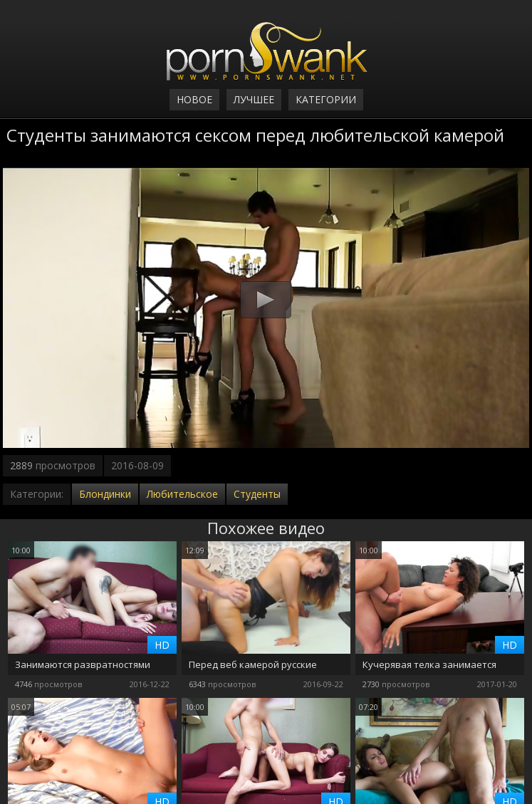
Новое (194, 99)
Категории (326, 99)
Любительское (182, 494)
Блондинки (105, 494)
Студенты (257, 494)
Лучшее (254, 99)
